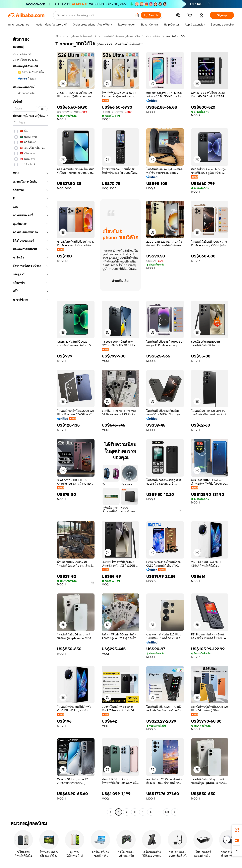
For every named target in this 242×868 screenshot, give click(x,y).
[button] (137, 15)
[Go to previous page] (111, 812)
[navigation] (31, 425)
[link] (237, 830)
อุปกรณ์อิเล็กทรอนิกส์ (83, 36)
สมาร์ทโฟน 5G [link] (175, 36)
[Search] (151, 15)
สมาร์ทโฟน (153, 36)
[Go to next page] (175, 812)
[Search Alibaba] (94, 15)
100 (167, 812)
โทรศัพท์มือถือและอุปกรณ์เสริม (121, 36)
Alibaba (60, 36)
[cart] (190, 16)
